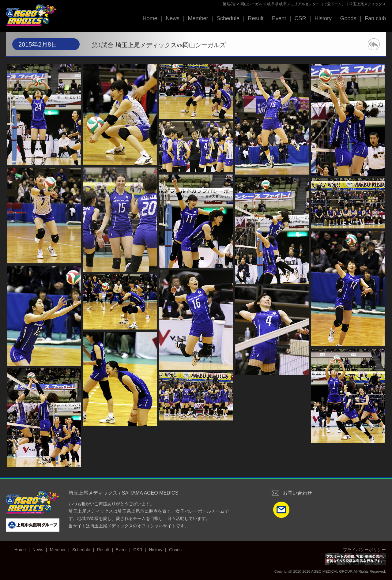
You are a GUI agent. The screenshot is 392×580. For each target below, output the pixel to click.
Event (279, 18)
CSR (300, 18)
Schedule (228, 18)
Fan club (375, 18)
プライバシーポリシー (364, 550)
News (173, 18)
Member (198, 18)
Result (256, 18)
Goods (348, 18)
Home (150, 18)
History (323, 18)
